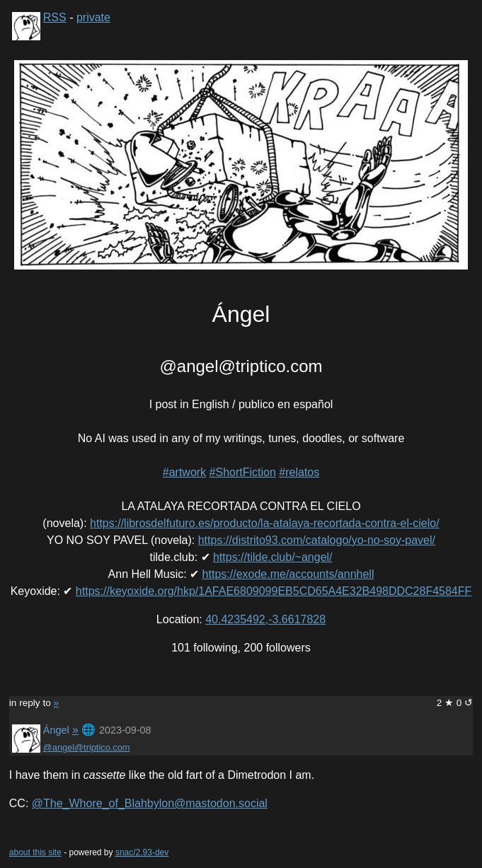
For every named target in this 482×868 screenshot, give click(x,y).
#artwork (184, 472)
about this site (35, 852)
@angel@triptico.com (87, 747)
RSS (55, 17)
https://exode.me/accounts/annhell (288, 574)
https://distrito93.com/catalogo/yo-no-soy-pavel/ (317, 540)
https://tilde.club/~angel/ (273, 557)
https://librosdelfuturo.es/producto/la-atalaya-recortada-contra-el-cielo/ (265, 523)
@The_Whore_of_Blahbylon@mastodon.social (150, 803)
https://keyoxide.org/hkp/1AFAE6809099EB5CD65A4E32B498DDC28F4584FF (274, 591)
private (93, 17)
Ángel (56, 730)
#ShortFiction (243, 472)
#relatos (299, 472)
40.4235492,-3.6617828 (265, 619)
